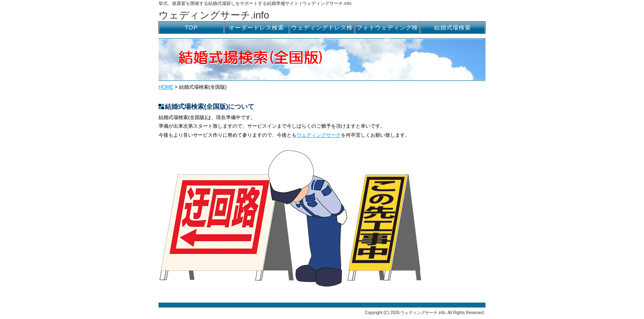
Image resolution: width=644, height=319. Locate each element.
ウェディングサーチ (319, 135)
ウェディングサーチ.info (214, 15)
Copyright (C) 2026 (383, 313)
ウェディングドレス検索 (322, 29)
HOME (166, 87)
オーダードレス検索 (256, 28)
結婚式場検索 (453, 28)
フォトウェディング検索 (387, 29)
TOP (191, 28)
